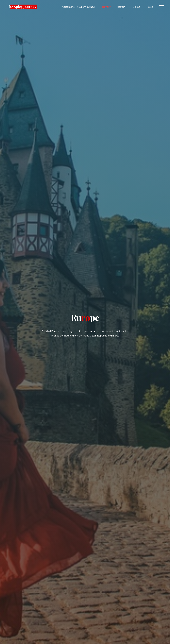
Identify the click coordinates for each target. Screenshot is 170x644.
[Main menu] (161, 7)
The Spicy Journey (22, 7)
